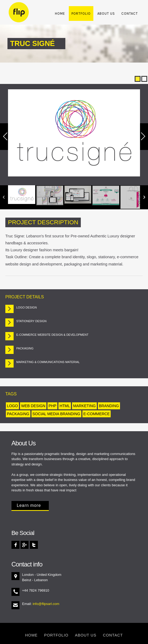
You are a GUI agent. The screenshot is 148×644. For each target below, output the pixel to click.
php (52, 406)
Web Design (33, 406)
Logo (12, 406)
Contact (130, 14)
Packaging (25, 348)
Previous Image (6, 137)
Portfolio (81, 14)
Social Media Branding (56, 414)
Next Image (142, 137)
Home (60, 14)
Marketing (84, 406)
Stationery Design (31, 321)
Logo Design (27, 307)
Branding (109, 406)
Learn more (29, 505)
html (65, 406)
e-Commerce (97, 414)
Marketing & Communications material (48, 362)
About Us (106, 14)
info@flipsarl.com (46, 604)
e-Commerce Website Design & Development (52, 335)
